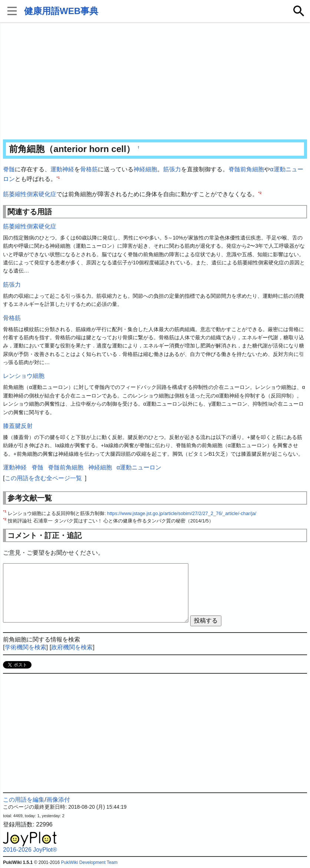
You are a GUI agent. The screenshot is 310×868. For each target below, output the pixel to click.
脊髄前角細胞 (246, 169)
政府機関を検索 (72, 647)
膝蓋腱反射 (18, 426)
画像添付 (58, 800)
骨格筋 (89, 169)
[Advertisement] (155, 82)
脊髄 (9, 169)
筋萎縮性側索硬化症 (30, 194)
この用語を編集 (24, 800)
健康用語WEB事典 (61, 11)
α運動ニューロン (139, 467)
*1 (58, 177)
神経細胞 (145, 169)
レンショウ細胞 (24, 376)
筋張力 (172, 169)
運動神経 (62, 169)
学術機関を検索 (26, 647)
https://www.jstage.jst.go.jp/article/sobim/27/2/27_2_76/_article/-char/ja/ (182, 513)
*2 (260, 193)
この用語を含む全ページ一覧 (43, 478)
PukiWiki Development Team (90, 862)
